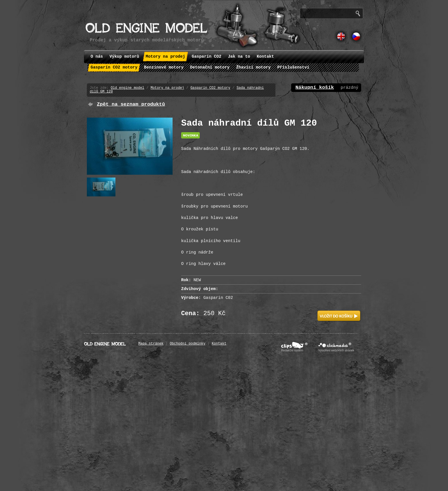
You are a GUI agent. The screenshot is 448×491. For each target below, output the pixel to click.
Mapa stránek (151, 344)
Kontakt (219, 344)
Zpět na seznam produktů (131, 104)
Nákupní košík (315, 87)
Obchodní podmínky (188, 344)
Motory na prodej (167, 88)
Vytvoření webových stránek (336, 350)
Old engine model (127, 88)
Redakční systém (292, 350)
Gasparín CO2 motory (210, 88)
